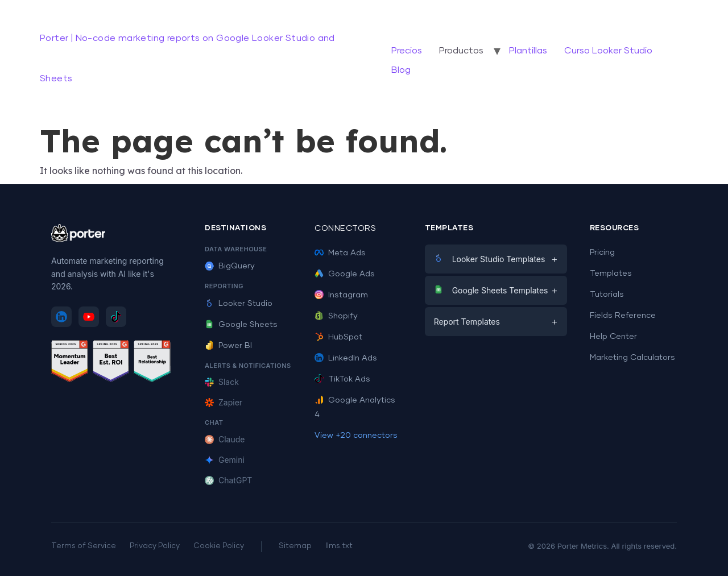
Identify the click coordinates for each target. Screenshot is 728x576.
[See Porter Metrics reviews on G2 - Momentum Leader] (70, 363)
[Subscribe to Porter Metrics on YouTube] (89, 317)
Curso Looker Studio (608, 51)
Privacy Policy (155, 546)
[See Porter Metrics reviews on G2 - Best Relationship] (152, 363)
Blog (401, 70)
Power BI (228, 346)
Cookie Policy (219, 546)
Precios (407, 51)
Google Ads (345, 274)
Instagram (341, 295)
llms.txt (339, 546)
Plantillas (528, 51)
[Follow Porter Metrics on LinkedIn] (61, 317)
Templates (611, 274)
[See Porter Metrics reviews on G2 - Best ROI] (111, 363)
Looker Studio (239, 304)
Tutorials (607, 295)
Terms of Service (84, 546)
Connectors (345, 229)
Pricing (602, 252)
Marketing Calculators (632, 358)
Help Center (613, 337)
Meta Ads (340, 253)
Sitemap (295, 546)
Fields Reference (623, 316)
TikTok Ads (342, 379)
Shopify (336, 316)
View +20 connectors (356, 436)
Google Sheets (241, 325)
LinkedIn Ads (346, 358)
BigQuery (230, 266)
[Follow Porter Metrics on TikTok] (116, 317)
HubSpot (338, 337)
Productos (461, 51)
